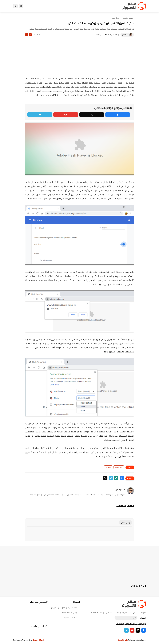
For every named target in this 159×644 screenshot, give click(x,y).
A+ (30, 35)
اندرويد (55, 6)
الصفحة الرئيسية (128, 18)
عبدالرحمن (125, 35)
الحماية (77, 6)
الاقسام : (143, 618)
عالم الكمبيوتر (122, 640)
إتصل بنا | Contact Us (71, 613)
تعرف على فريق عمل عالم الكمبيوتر (66, 608)
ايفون (47, 6)
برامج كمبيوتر (113, 6)
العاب (62, 6)
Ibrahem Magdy (39, 640)
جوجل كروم (116, 18)
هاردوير (31, 6)
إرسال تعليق (125, 523)
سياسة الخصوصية (72, 618)
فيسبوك (86, 6)
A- (27, 35)
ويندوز (103, 6)
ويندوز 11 (95, 6)
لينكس (69, 6)
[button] (122, 478)
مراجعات (40, 6)
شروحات (108, 467)
